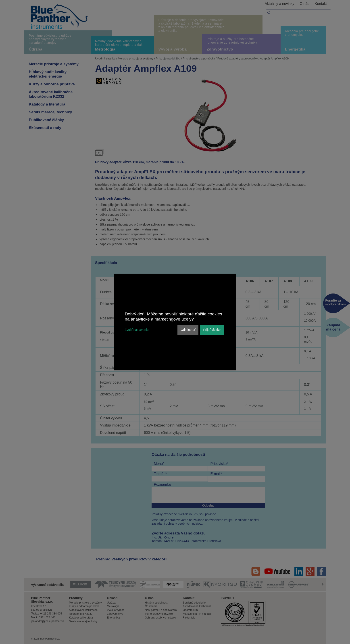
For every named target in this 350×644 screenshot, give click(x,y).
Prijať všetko (212, 330)
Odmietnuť (188, 330)
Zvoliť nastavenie (137, 330)
